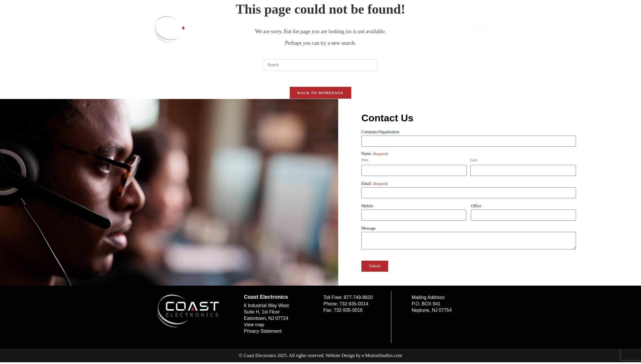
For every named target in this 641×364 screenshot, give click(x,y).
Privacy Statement (263, 333)
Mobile (367, 208)
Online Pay (437, 29)
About (270, 29)
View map (254, 326)
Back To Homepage (320, 94)
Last (473, 162)
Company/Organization (380, 134)
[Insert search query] (320, 65)
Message (369, 230)
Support (395, 29)
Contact (480, 29)
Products (353, 29)
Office (476, 208)
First (365, 162)
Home (239, 29)
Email (375, 186)
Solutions (309, 29)
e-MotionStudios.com (382, 357)
